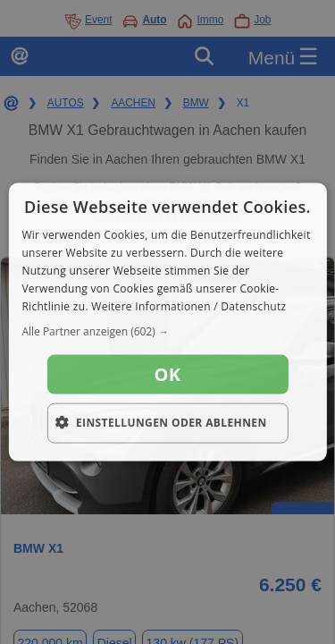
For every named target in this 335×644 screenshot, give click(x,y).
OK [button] (168, 374)
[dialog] (167, 322)
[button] (167, 332)
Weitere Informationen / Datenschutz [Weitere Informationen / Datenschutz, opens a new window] (188, 305)
